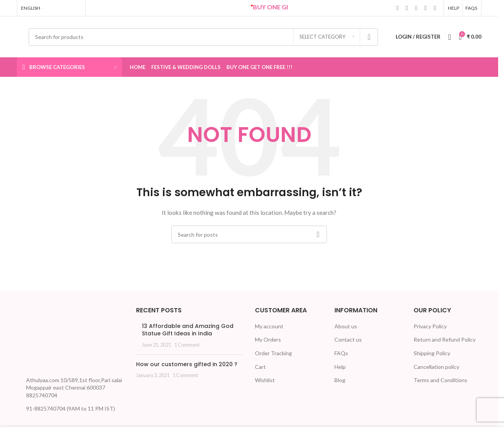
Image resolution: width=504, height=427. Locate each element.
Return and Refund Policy (445, 339)
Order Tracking (273, 353)
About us (346, 326)
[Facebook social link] (398, 8)
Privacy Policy (430, 326)
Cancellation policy (436, 367)
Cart (260, 367)
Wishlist (265, 380)
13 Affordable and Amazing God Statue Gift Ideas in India (188, 330)
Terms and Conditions (440, 380)
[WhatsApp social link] (426, 8)
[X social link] (407, 8)
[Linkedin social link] (416, 8)
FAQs (341, 353)
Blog (340, 380)
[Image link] (46, 338)
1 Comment (187, 345)
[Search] (203, 37)
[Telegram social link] (435, 8)
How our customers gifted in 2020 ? (187, 364)
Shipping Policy (432, 353)
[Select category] (327, 37)
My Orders (268, 339)
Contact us (348, 339)
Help (340, 367)
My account (269, 326)
